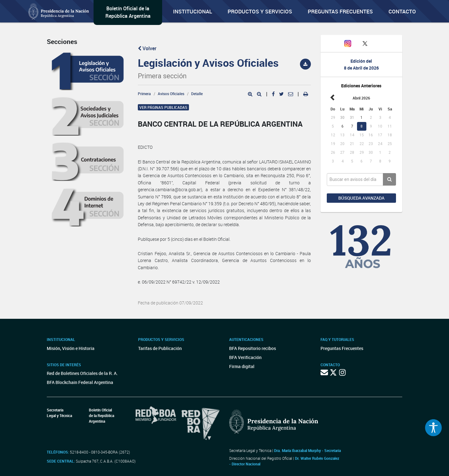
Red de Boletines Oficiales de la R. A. (82, 373)
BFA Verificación (245, 357)
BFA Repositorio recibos (253, 348)
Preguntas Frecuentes (340, 11)
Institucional (193, 11)
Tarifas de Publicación (160, 348)
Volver (147, 48)
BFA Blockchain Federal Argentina (80, 382)
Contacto (402, 11)
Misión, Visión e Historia (71, 348)
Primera (144, 94)
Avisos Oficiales (171, 94)
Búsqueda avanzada (361, 198)
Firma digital (242, 366)
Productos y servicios (260, 11)
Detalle (197, 94)
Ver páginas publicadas (163, 107)
